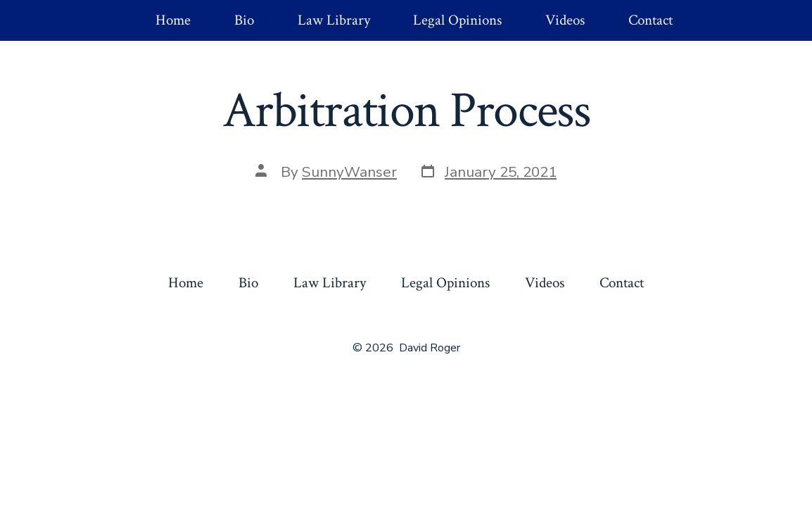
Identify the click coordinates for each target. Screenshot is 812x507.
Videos (565, 20)
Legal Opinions (457, 20)
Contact (651, 20)
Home (173, 20)
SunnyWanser (349, 172)
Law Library (334, 20)
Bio (244, 20)
